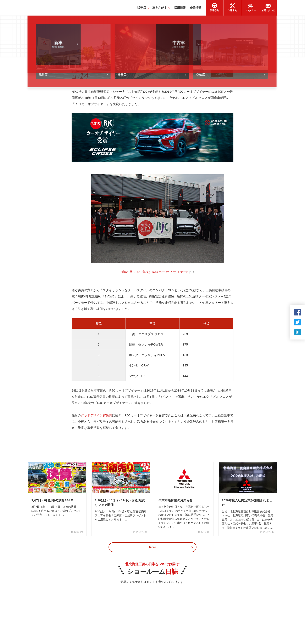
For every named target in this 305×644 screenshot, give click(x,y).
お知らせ (222, 75)
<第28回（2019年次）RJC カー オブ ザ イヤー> (154, 274)
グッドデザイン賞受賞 (96, 417)
